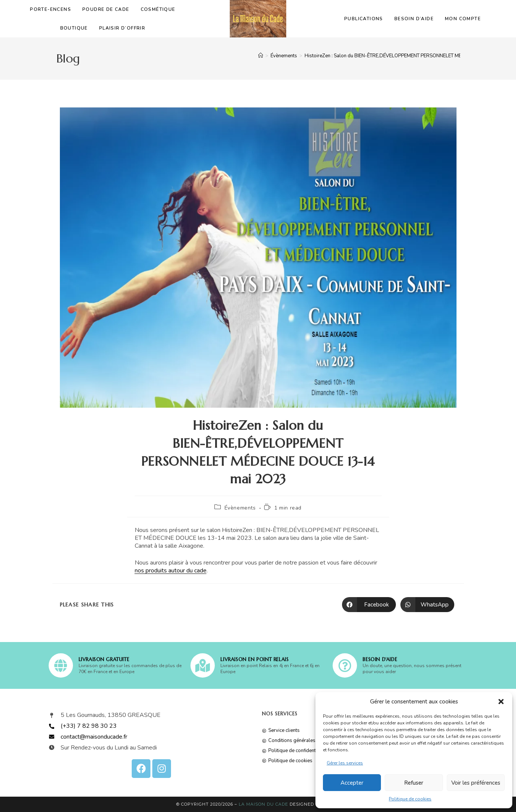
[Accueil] (261, 56)
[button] (501, 702)
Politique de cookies (410, 799)
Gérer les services (345, 763)
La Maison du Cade (263, 804)
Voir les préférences (476, 783)
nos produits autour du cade (171, 571)
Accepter (352, 783)
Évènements (240, 508)
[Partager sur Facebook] (369, 605)
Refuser (414, 783)
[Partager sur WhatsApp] (427, 605)
